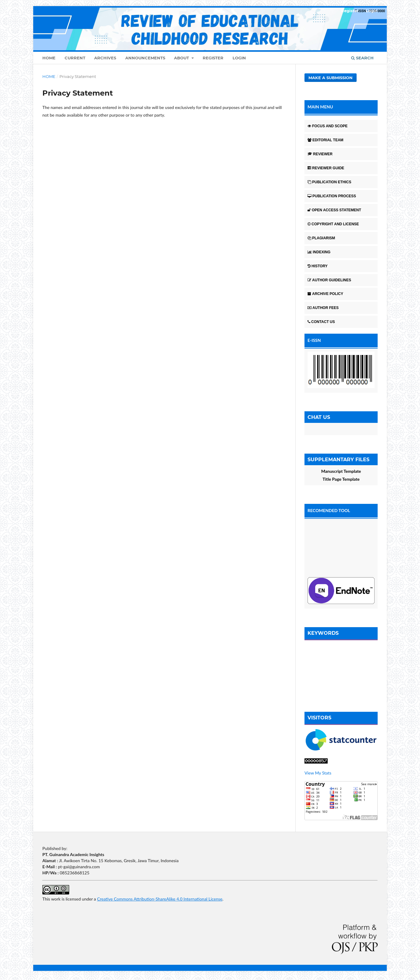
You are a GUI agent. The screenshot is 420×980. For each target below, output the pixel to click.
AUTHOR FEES (323, 308)
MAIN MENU (320, 107)
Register (213, 58)
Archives (105, 58)
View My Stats (318, 773)
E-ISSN (314, 340)
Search (362, 58)
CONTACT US (321, 322)
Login (239, 58)
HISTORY (318, 266)
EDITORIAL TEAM (326, 140)
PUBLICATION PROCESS (332, 196)
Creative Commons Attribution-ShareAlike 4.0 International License (160, 899)
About (182, 58)
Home (49, 58)
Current (75, 58)
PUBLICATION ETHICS (329, 182)
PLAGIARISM (321, 238)
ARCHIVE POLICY (325, 294)
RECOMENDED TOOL (329, 510)
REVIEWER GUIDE (326, 168)
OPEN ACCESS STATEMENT (334, 210)
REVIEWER (320, 154)
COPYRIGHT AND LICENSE (333, 224)
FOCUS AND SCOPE (327, 126)
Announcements (145, 58)
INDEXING (319, 252)
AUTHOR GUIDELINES (329, 280)
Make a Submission (331, 78)
